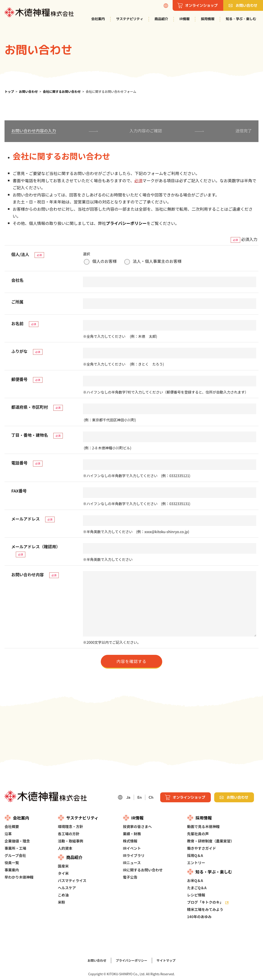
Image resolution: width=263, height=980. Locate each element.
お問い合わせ (28, 91)
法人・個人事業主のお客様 (157, 261)
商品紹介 (161, 19)
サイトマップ (166, 960)
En (140, 797)
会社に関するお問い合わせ (62, 91)
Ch (151, 797)
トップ (9, 91)
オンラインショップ (189, 797)
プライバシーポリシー (126, 223)
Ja (128, 797)
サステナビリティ (130, 19)
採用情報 (208, 19)
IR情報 (184, 19)
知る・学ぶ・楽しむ (241, 19)
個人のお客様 (104, 261)
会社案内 (98, 19)
